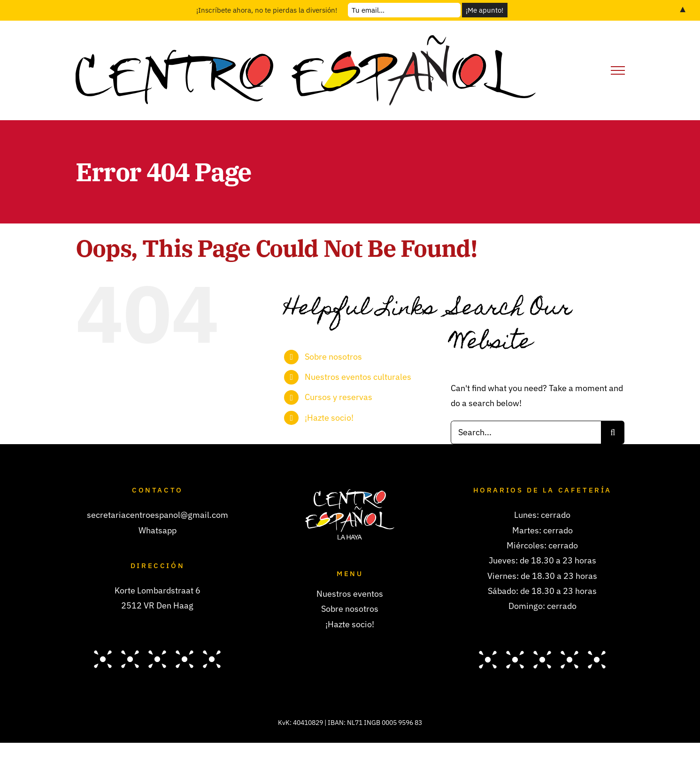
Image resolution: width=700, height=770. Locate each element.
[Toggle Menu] (618, 70)
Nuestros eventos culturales (358, 377)
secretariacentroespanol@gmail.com (158, 515)
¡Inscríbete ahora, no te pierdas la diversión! (267, 10)
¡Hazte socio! (329, 418)
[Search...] (526, 432)
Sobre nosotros (333, 357)
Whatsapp (158, 530)
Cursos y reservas (338, 397)
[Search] (613, 432)
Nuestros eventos (350, 594)
